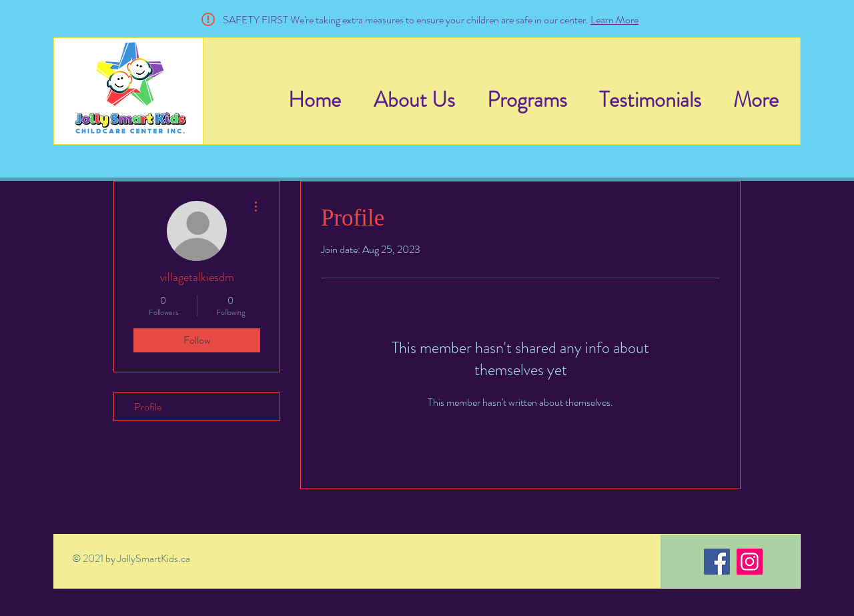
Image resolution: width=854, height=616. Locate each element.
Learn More (614, 20)
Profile (148, 407)
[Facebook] (717, 562)
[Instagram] (750, 562)
